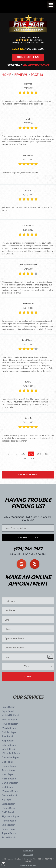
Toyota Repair (9, 833)
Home (6, 75)
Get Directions (28, 537)
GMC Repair (8, 812)
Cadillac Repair (10, 732)
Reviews (21, 75)
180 (23, 454)
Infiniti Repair (9, 749)
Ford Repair (8, 736)
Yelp (35, 564)
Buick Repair (8, 707)
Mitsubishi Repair (11, 753)
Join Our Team (28, 57)
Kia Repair (7, 800)
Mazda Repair (9, 728)
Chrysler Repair (10, 783)
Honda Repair (9, 821)
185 (32, 458)
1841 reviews (36, 40)
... (16, 454)
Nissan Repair (9, 779)
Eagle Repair (8, 711)
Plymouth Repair (10, 816)
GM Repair (7, 787)
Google (22, 564)
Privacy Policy (28, 851)
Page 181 (38, 75)
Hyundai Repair (10, 724)
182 (39, 454)
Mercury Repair (10, 791)
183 (47, 454)
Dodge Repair (9, 808)
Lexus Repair (8, 825)
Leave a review (28, 474)
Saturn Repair (9, 745)
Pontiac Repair (9, 720)
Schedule (28, 65)
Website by (28, 866)
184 (24, 458)
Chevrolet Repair (11, 757)
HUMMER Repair (11, 715)
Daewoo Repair (10, 795)
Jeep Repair (8, 741)
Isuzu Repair (8, 774)
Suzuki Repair (9, 837)
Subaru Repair (9, 829)
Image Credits (28, 855)
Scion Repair (8, 804)
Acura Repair (9, 770)
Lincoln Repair (9, 766)
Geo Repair (8, 762)
